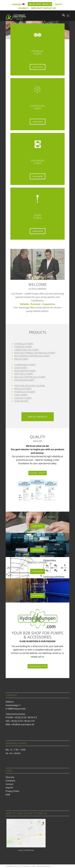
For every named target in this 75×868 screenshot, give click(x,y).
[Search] (62, 16)
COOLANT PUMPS (23, 398)
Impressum (27, 866)
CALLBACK (23, 8)
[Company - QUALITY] (38, 473)
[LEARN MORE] (38, 67)
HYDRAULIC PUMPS (24, 344)
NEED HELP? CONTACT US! (43, 8)
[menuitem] (18, 4)
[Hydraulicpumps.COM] (38, 666)
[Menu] (68, 16)
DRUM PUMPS (21, 359)
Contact (10, 784)
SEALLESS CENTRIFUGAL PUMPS (30, 377)
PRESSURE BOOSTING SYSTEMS (30, 386)
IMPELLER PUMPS (23, 389)
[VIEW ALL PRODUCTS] (38, 417)
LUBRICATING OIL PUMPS (27, 350)
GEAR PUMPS (21, 368)
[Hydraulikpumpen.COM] (38, 619)
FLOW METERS (21, 401)
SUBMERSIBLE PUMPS (25, 365)
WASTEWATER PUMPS (25, 371)
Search (59, 4)
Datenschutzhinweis (43, 866)
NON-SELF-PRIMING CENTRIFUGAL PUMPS (35, 353)
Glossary (10, 777)
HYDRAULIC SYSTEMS (25, 392)
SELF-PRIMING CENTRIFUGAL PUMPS (32, 356)
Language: (18, 4)
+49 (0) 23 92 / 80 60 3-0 (40, 4)
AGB (8, 795)
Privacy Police (12, 791)
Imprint (9, 788)
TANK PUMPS (21, 395)
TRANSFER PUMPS (23, 347)
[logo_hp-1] (31, 16)
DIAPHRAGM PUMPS (24, 380)
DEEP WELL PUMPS (24, 374)
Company (10, 781)
